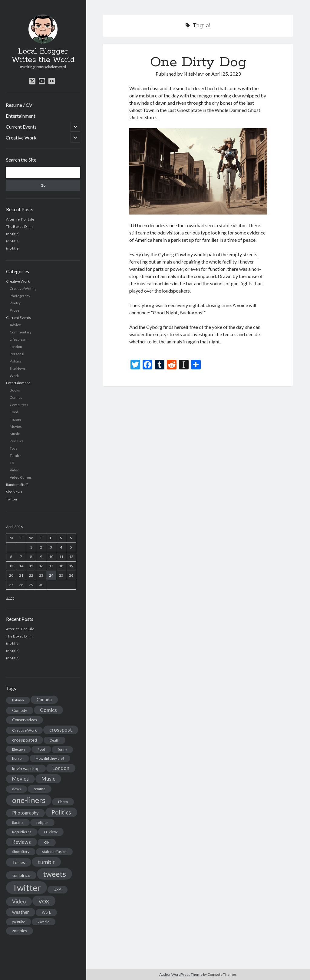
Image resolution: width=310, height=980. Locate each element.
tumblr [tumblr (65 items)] (46, 862)
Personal (17, 354)
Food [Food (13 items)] (41, 749)
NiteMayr (194, 74)
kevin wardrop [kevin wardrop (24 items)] (26, 768)
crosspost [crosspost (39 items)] (61, 730)
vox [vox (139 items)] (44, 901)
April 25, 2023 (226, 74)
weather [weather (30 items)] (21, 912)
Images (16, 419)
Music (15, 434)
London (16, 347)
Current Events (21, 127)
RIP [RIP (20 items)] (47, 842)
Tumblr (15, 456)
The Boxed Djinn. (20, 226)
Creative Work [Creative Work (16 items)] (24, 730)
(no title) (13, 234)
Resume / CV (19, 105)
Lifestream (19, 339)
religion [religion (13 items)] (42, 823)
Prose (15, 310)
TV (12, 463)
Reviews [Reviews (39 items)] (21, 842)
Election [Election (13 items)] (18, 749)
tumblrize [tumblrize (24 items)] (21, 875)
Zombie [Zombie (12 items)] (44, 922)
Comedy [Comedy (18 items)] (20, 710)
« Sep (10, 598)
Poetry (15, 303)
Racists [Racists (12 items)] (18, 823)
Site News (18, 368)
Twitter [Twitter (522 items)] (26, 888)
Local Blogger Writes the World (43, 56)
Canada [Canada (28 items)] (44, 700)
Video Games (21, 477)
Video (15, 470)
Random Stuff (17, 485)
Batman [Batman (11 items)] (18, 700)
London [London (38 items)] (61, 768)
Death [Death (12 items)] (54, 740)
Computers (19, 405)
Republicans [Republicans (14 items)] (22, 832)
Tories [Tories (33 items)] (19, 862)
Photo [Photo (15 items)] (63, 802)
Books (15, 390)
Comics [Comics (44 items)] (48, 710)
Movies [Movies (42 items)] (20, 779)
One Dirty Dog (198, 62)
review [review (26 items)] (51, 832)
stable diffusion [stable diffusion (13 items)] (54, 852)
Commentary (21, 332)
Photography (20, 296)
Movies (16, 426)
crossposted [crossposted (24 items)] (25, 740)
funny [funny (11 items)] (62, 749)
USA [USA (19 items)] (58, 890)
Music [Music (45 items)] (48, 779)
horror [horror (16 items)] (18, 758)
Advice (15, 325)
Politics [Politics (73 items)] (61, 812)
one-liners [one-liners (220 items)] (29, 800)
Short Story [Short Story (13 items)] (21, 852)
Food (14, 412)
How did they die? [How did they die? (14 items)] (50, 758)
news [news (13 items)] (16, 789)
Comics (16, 397)
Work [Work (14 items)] (46, 912)
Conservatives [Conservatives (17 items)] (25, 720)
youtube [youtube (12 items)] (19, 922)
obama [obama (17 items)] (40, 789)
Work (14, 376)
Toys (13, 448)
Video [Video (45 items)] (19, 901)
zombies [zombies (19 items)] (20, 931)
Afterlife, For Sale (20, 219)
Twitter (12, 499)
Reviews (16, 441)
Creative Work (21, 138)
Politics (16, 361)
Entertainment (21, 116)
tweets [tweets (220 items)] (54, 874)
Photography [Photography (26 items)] (25, 813)
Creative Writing (23, 288)
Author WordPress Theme (181, 974)
